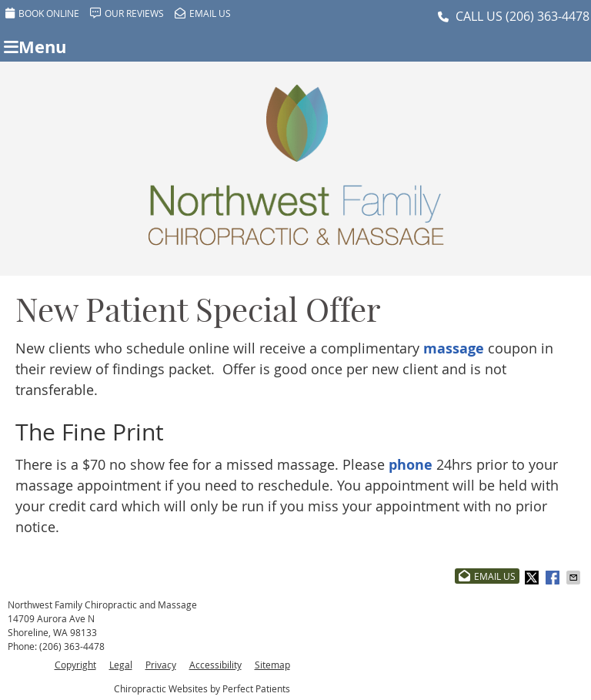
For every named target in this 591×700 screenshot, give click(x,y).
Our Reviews (127, 13)
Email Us (203, 13)
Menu (35, 47)
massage (454, 348)
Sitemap (272, 665)
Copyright (75, 665)
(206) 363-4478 (548, 16)
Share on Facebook (554, 578)
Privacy (161, 665)
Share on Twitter (533, 578)
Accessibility (215, 665)
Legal (121, 665)
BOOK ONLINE (42, 13)
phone (411, 465)
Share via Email (575, 578)
